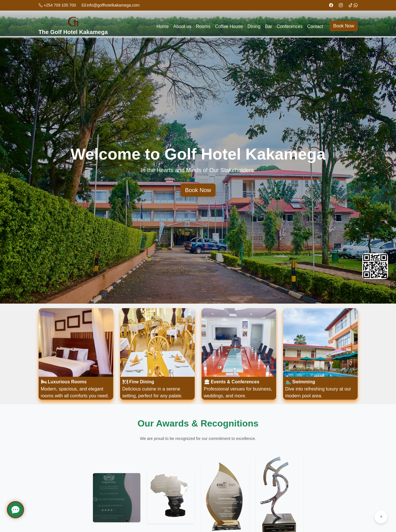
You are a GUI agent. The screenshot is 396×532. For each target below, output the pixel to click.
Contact (315, 26)
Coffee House (229, 26)
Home (163, 26)
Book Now (344, 26)
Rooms (203, 26)
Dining (254, 26)
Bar (269, 26)
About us (182, 26)
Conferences (290, 26)
